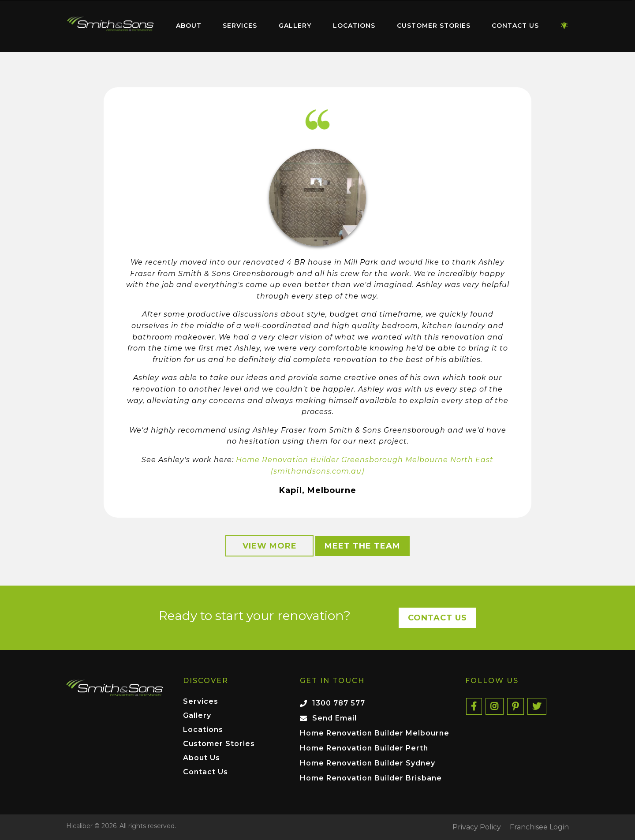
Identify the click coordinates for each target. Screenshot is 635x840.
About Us (202, 758)
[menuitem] (110, 26)
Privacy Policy (477, 827)
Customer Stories (434, 26)
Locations (354, 26)
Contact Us (515, 26)
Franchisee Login (539, 827)
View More (270, 546)
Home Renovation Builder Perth (364, 748)
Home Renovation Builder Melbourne (375, 733)
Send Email (334, 718)
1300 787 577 (339, 703)
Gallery (295, 26)
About (189, 26)
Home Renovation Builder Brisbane (371, 778)
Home (110, 24)
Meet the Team (362, 546)
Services (240, 26)
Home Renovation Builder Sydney (368, 763)
